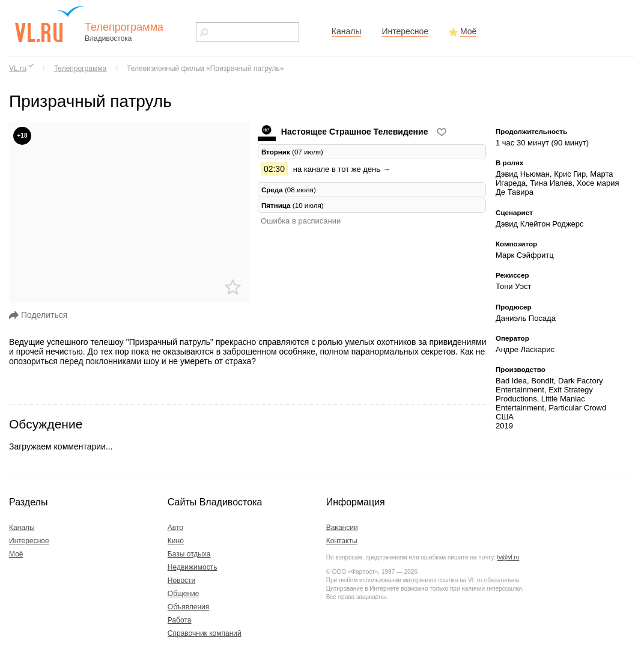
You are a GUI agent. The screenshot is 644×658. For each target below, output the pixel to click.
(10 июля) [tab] (293, 205)
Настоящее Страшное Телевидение (344, 132)
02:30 (274, 169)
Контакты (342, 541)
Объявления (188, 607)
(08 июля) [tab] (289, 190)
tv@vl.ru (508, 557)
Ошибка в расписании (301, 221)
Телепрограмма (80, 69)
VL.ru (18, 69)
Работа (180, 620)
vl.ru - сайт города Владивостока (50, 24)
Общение (184, 594)
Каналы (347, 31)
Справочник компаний (205, 633)
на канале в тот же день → (342, 169)
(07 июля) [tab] (292, 152)
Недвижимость (193, 567)
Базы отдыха (189, 554)
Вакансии (342, 528)
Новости (181, 580)
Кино (176, 541)
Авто (175, 528)
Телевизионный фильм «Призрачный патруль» (205, 69)
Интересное (405, 31)
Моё (468, 31)
